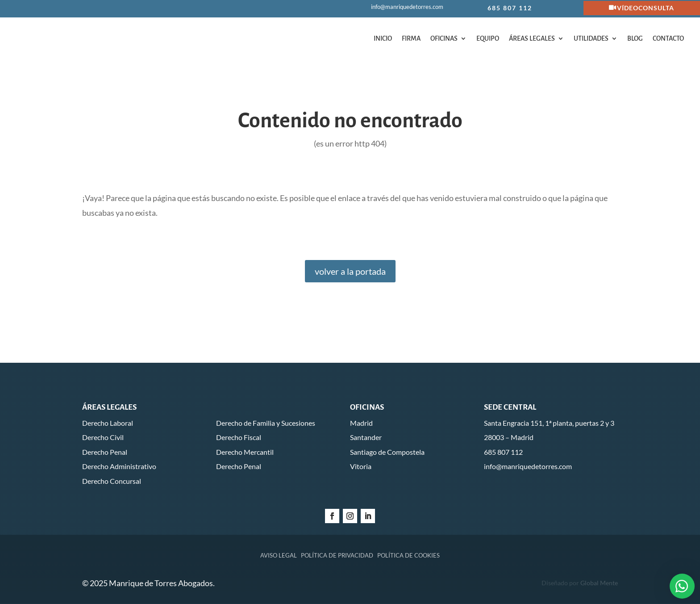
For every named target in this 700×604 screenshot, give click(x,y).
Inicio (383, 38)
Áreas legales (532, 38)
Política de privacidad (337, 555)
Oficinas (444, 38)
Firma (411, 38)
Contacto (668, 38)
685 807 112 (510, 8)
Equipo (488, 38)
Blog (635, 38)
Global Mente (599, 583)
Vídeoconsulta (646, 8)
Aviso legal (279, 555)
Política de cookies (408, 555)
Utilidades (591, 38)
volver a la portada (350, 271)
